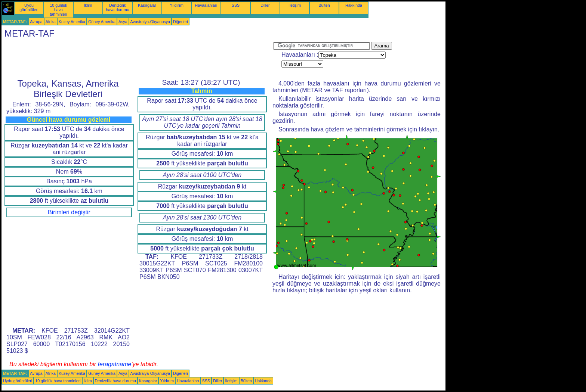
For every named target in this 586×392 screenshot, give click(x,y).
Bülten (324, 5)
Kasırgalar (147, 5)
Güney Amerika (102, 22)
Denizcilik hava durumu (117, 7)
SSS (236, 5)
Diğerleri (181, 22)
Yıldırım (177, 5)
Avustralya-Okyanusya (150, 22)
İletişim (295, 5)
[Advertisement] (138, 59)
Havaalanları (206, 5)
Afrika (51, 22)
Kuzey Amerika (72, 22)
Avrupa (36, 22)
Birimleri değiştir (69, 212)
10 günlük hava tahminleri (58, 10)
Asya (123, 22)
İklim (88, 5)
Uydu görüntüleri (29, 7)
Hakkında (354, 5)
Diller (265, 5)
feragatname (115, 364)
